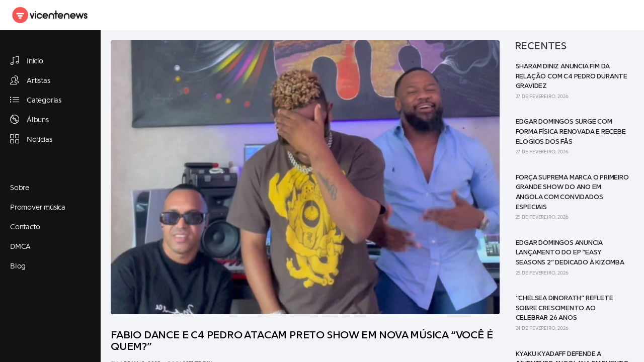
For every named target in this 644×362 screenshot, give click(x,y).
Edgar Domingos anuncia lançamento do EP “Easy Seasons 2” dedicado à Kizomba (570, 253)
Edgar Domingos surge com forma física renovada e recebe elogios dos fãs (571, 131)
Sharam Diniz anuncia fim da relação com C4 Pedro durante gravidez (572, 76)
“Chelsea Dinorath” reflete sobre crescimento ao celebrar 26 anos (565, 308)
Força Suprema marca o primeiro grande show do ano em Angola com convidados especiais (572, 192)
